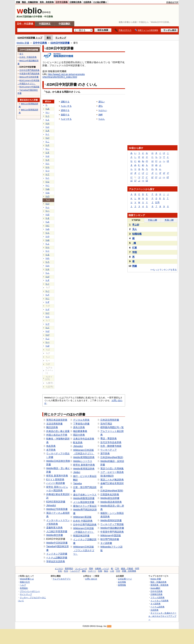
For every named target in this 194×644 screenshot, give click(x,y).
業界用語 (69, 569)
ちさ (47, 145)
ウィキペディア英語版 (112, 524)
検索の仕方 (25, 582)
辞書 (18, 2)
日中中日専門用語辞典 (85, 525)
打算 (135, 248)
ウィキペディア (109, 450)
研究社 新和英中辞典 (84, 465)
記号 (157, 202)
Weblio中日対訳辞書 (57, 543)
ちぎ (47, 280)
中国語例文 (45, 24)
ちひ (47, 204)
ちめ (47, 229)
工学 (117, 569)
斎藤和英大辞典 (54, 528)
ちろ (47, 262)
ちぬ (47, 189)
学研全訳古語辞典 (56, 561)
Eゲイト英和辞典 (55, 479)
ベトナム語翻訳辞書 (57, 558)
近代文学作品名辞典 (111, 442)
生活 (66, 571)
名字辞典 (51, 450)
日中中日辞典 (62, 2)
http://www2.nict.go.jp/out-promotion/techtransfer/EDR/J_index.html (64, 76)
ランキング (61, 38)
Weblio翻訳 (155, 588)
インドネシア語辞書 (57, 554)
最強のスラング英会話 (85, 506)
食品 (106, 571)
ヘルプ (23, 585)
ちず (47, 302)
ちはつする (66, 119)
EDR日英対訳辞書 (56, 502)
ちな (47, 182)
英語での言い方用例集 (112, 468)
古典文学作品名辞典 (84, 439)
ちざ (47, 295)
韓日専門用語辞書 (110, 539)
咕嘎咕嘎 (137, 234)
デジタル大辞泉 (81, 420)
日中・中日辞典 (25, 24)
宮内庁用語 (106, 424)
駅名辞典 (78, 442)
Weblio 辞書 (23, 43)
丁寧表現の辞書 (81, 424)
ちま (47, 218)
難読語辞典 (52, 427)
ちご (47, 291)
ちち (47, 167)
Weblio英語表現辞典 (111, 502)
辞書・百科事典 (129, 571)
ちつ (47, 171)
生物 (100, 571)
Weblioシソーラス (83, 461)
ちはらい (103, 110)
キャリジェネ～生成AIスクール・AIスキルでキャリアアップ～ (162, 616)
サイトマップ (26, 594)
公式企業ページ (125, 579)
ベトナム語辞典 (157, 607)
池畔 (101, 115)
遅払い (102, 102)
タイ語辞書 (106, 543)
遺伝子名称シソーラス (85, 495)
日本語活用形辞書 (110, 420)
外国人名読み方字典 (57, 435)
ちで (47, 324)
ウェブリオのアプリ (62, 579)
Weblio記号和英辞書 (57, 509)
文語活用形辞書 (54, 424)
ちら (47, 247)
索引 (49, 38)
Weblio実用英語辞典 (84, 469)
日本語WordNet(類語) (112, 457)
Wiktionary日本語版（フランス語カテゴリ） (84, 550)
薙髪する (65, 115)
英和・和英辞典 (47, 2)
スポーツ (92, 571)
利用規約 (24, 588)
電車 (91, 569)
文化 (60, 571)
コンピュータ (81, 569)
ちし (47, 149)
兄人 (135, 229)
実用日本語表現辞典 (57, 420)
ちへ (47, 211)
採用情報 (122, 585)
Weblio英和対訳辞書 (111, 520)
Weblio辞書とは (27, 579)
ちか (47, 127)
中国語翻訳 (64, 24)
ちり (47, 251)
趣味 (84, 571)
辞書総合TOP (172, 2)
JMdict (77, 472)
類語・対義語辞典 (30, 2)
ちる (47, 255)
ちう (47, 116)
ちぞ (47, 309)
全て (21, 54)
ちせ (47, 156)
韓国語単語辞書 (81, 536)
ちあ (47, 109)
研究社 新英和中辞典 (57, 476)
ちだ (47, 313)
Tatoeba (77, 483)
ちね (47, 193)
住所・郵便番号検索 (111, 446)
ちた (47, 164)
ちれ (47, 258)
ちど (47, 328)
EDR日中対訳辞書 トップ (30, 38)
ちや (47, 236)
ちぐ (47, 284)
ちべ (47, 342)
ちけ (47, 138)
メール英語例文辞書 (84, 502)
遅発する (65, 110)
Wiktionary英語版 (82, 517)
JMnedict (51, 505)
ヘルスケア (75, 571)
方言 (118, 571)
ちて (47, 174)
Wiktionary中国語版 (111, 535)
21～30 (169, 220)
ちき (47, 131)
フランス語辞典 (157, 597)
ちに (47, 185)
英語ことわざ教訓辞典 (112, 480)
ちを (47, 269)
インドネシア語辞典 (159, 601)
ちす (47, 153)
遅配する (65, 102)
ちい (47, 112)
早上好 (136, 225)
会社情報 (122, 582)
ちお (47, 123)
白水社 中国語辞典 (83, 521)
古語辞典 (87, 2)
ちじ (47, 298)
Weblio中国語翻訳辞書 (112, 528)
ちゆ (47, 240)
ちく (47, 134)
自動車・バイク (102, 569)
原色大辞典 (79, 427)
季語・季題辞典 (109, 438)
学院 (135, 252)
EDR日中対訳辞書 (60, 43)
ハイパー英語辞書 (56, 483)
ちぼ (47, 346)
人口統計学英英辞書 (57, 531)
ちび (47, 335)
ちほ (47, 215)
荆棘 (135, 266)
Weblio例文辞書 (55, 535)
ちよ (47, 244)
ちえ (47, 120)
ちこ (47, 142)
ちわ (47, 266)
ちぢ (47, 317)
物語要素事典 (80, 431)
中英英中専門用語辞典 (112, 532)
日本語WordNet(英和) (112, 491)
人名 (112, 571)
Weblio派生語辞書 (110, 498)
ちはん (102, 119)
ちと (47, 178)
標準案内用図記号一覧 (112, 427)
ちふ (47, 207)
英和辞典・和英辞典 (159, 585)
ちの (47, 196)
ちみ (47, 222)
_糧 (134, 243)
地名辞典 (51, 446)
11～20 (153, 220)
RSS (109, 626)
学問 (137, 569)
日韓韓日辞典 (75, 2)
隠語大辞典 (79, 435)
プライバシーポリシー (30, 591)
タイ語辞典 (155, 604)
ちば (47, 331)
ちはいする (66, 106)
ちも (47, 233)
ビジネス (59, 569)
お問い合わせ (91, 579)
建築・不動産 (127, 569)
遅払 (101, 106)
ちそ (47, 160)
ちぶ (47, 339)
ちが (47, 277)
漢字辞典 (105, 453)
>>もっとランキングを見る (164, 270)
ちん (47, 273)
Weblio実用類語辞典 (84, 457)
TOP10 (136, 220)
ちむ (47, 225)
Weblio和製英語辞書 (84, 498)
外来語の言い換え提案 (58, 431)
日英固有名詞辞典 (110, 494)
